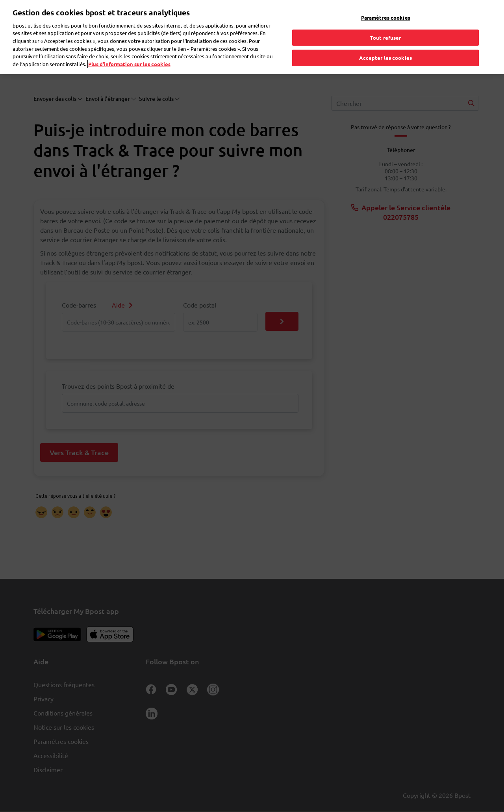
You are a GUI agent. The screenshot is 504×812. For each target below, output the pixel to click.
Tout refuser (386, 30)
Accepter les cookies (385, 50)
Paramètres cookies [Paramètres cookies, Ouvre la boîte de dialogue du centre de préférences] (386, 10)
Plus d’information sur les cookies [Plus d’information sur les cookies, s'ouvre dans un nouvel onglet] (129, 56)
